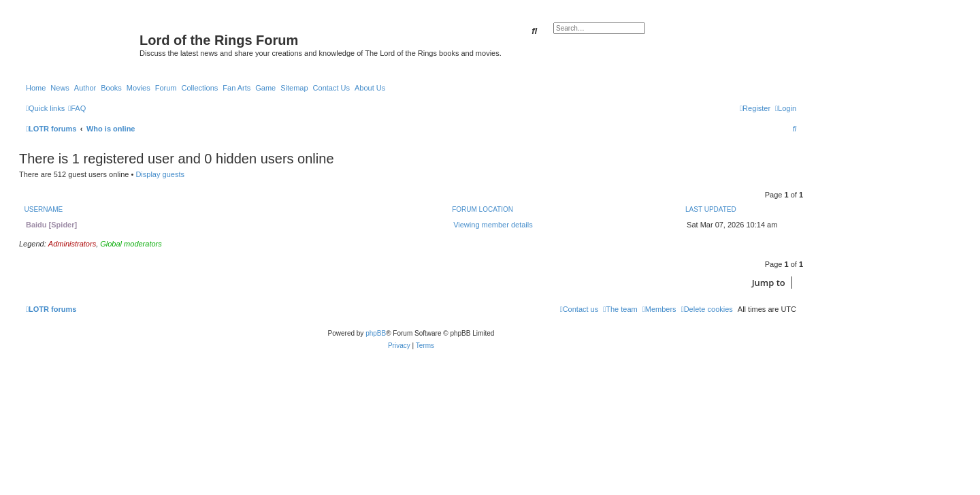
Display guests (160, 174)
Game (265, 88)
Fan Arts (236, 88)
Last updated (711, 209)
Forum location (483, 209)
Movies (138, 88)
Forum (166, 88)
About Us (370, 88)
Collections (199, 88)
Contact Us (331, 88)
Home (36, 88)
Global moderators (131, 244)
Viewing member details (493, 225)
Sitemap (294, 88)
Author (85, 88)
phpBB (376, 333)
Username (44, 209)
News (60, 88)
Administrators (72, 244)
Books (111, 88)
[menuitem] (77, 108)
